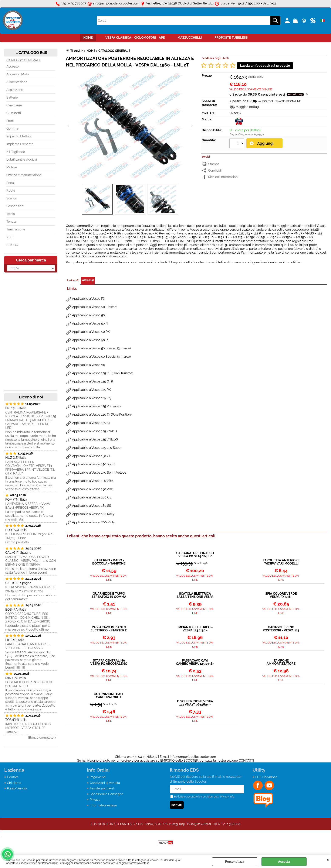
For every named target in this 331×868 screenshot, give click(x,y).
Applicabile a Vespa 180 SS (92, 506)
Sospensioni (15, 206)
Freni (10, 121)
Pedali (11, 183)
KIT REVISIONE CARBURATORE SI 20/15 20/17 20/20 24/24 (30, 589)
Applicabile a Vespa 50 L (90, 315)
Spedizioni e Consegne (107, 794)
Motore (12, 167)
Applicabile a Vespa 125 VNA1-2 (95, 431)
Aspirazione (15, 90)
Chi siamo (14, 783)
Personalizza (235, 862)
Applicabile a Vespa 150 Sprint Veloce (99, 473)
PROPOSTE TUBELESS (231, 38)
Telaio (11, 214)
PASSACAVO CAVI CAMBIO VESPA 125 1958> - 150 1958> (195, 662)
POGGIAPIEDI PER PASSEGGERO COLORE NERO (29, 684)
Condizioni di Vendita (105, 783)
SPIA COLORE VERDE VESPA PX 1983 (281, 595)
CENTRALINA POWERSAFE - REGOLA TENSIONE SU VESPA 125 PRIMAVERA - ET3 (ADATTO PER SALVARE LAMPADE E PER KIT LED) (31, 420)
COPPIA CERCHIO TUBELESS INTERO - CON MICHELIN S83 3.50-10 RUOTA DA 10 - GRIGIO (28, 618)
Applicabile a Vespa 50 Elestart (94, 307)
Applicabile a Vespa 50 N (90, 323)
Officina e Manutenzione (24, 175)
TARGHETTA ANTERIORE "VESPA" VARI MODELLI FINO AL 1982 (281, 562)
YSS (9, 237)
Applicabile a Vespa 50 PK (91, 332)
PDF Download (266, 777)
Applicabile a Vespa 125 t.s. (91, 423)
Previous (69, 126)
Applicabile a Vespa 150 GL (92, 456)
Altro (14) (88, 280)
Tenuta (11, 222)
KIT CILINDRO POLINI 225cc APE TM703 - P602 (29, 536)
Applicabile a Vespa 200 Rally (93, 522)
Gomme (12, 128)
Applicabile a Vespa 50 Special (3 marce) (101, 348)
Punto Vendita (17, 788)
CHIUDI (328, 860)
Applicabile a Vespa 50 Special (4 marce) (101, 357)
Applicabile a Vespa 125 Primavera (97, 406)
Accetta (284, 862)
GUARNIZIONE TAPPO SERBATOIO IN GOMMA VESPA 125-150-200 (109, 595)
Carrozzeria (14, 105)
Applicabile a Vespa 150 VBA (93, 481)
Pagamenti (98, 777)
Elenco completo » (42, 738)
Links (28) (73, 280)
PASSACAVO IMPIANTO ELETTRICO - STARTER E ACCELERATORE (109, 629)
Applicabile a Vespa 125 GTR (93, 381)
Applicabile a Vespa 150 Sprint (94, 464)
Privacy (95, 800)
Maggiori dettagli (248, 107)
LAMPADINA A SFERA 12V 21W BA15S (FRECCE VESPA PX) (28, 506)
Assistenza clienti (102, 788)
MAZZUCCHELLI (190, 38)
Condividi (215, 171)
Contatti (13, 777)
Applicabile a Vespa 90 (89, 365)
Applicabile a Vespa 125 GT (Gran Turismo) (103, 373)
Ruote (11, 191)
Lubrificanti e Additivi (22, 159)
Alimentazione (17, 82)
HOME (88, 38)
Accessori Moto (18, 74)
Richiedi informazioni (223, 177)
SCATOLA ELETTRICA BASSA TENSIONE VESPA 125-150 (195, 595)
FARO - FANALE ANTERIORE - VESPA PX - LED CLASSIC (28, 646)
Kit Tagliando (16, 152)
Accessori (13, 66)
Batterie (12, 97)
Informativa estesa (138, 863)
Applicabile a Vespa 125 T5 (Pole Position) (102, 415)
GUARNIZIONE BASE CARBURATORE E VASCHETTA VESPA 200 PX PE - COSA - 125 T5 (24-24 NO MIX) (109, 696)
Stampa (214, 164)
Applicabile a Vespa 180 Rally (93, 514)
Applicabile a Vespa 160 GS (92, 497)
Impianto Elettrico (19, 136)
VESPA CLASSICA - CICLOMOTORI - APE (135, 38)
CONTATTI (246, 761)
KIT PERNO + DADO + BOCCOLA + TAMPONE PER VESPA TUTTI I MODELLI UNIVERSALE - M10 (109, 562)
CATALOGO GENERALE (24, 60)
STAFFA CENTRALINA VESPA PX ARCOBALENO (109, 662)
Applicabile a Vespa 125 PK (91, 390)
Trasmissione (16, 229)
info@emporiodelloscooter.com (193, 757)
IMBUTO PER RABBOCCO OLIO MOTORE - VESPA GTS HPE (28, 726)
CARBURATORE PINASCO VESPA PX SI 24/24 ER (195, 555)
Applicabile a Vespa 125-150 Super (97, 448)
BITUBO (12, 245)
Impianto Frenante (20, 144)
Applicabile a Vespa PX (89, 299)
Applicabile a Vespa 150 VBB (93, 489)
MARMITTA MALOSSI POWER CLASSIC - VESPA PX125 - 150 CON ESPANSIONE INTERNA (31, 561)
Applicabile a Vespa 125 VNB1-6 (95, 439)
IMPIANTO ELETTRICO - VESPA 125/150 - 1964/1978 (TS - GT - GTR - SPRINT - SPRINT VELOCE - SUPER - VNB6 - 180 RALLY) (195, 629)
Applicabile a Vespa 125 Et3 (92, 398)
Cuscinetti (14, 113)
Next (192, 126)
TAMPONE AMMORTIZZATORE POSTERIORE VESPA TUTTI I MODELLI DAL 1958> (281, 662)
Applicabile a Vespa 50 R (90, 340)
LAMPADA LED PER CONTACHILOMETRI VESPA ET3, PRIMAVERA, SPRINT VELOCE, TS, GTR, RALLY (30, 468)
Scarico (12, 198)
